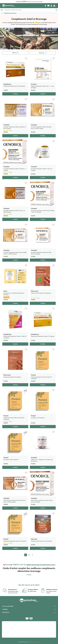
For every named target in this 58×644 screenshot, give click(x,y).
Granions (34, 84)
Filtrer (15, 53)
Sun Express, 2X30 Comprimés (11, 460)
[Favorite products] (48, 6)
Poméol (33, 375)
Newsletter (6, 612)
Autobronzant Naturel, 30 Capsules (12, 377)
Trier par (41, 53)
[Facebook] (27, 618)
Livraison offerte (33, 589)
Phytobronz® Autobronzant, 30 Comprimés (14, 86)
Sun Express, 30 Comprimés (38, 418)
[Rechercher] (56, 10)
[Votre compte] (51, 6)
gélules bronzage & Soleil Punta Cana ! (41, 565)
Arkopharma (7, 84)
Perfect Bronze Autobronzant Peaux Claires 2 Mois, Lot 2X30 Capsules (15, 501)
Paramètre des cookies (34, 642)
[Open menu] (2, 10)
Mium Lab (34, 539)
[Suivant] (33, 555)
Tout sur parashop (8, 606)
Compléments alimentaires (10, 13)
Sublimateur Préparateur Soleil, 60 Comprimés (15, 541)
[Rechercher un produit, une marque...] (29, 10)
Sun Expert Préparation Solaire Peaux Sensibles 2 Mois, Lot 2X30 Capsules (15, 253)
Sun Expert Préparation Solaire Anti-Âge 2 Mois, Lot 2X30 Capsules (41, 128)
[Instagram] (31, 618)
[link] (54, 6)
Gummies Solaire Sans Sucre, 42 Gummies (41, 541)
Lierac (5, 291)
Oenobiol (6, 125)
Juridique (5, 609)
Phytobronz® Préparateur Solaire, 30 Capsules (43, 336)
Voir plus (29, 575)
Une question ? (13, 589)
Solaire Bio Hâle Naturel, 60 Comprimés (41, 293)
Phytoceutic (35, 291)
